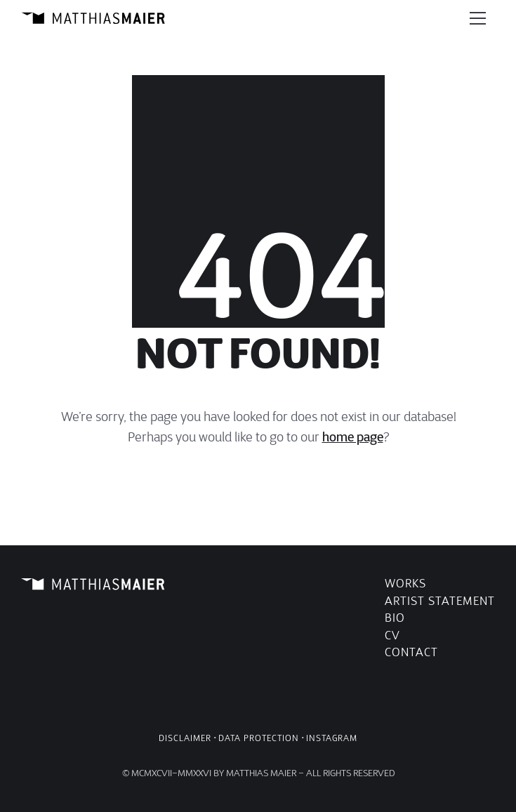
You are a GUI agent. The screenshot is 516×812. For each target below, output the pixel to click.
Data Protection (259, 738)
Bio (395, 618)
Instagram (332, 738)
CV (392, 635)
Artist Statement (440, 601)
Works (405, 584)
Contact (411, 652)
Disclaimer (185, 738)
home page (353, 437)
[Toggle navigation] (478, 18)
